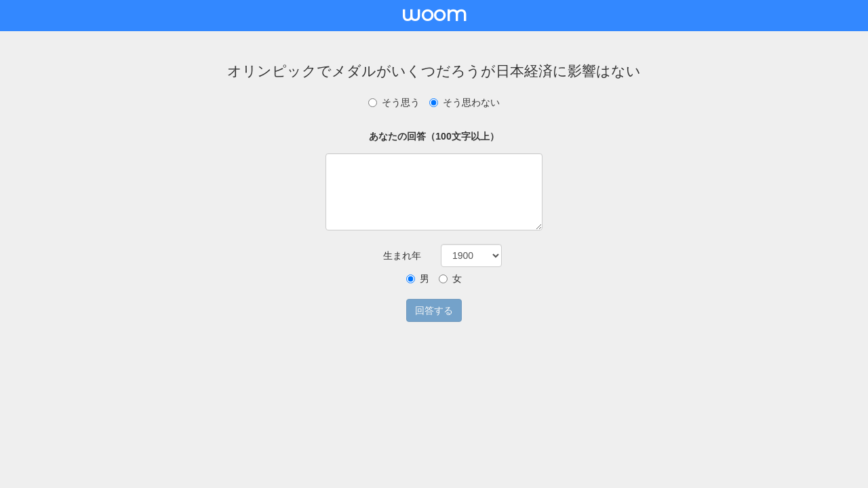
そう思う (394, 102)
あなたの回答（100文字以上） (434, 136)
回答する (434, 310)
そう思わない (465, 102)
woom (434, 14)
